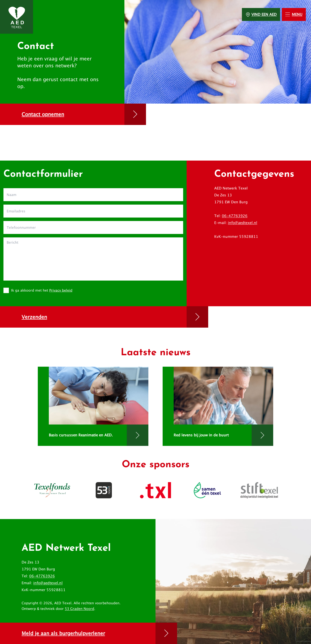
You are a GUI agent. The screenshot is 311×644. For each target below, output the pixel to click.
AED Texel (63, 603)
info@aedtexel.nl (243, 223)
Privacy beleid (61, 290)
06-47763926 (235, 216)
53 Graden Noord (79, 609)
